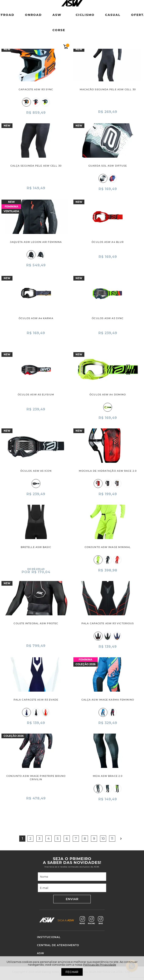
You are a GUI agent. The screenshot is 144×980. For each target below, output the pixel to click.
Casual (113, 15)
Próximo (121, 839)
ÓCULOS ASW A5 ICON (36, 471)
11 (112, 839)
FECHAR (72, 972)
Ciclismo (85, 15)
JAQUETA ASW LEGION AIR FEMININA (36, 242)
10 (103, 839)
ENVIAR (72, 899)
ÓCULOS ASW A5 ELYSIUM (36, 395)
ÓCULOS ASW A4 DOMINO (108, 395)
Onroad (33, 15)
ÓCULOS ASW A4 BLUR (108, 242)
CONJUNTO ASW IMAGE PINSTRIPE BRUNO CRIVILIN (36, 778)
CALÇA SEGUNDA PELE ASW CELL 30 (36, 166)
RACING (91, 920)
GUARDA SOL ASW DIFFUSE (108, 166)
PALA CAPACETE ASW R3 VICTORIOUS (108, 623)
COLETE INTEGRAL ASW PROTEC (36, 623)
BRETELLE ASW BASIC (36, 547)
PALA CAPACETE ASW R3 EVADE (36, 700)
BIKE (101, 920)
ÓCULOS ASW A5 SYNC (108, 318)
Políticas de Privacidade (100, 965)
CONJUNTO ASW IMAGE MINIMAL (108, 547)
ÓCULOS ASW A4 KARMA (36, 318)
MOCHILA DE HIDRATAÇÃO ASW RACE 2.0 (108, 471)
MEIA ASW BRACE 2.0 (108, 776)
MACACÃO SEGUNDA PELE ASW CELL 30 (108, 89)
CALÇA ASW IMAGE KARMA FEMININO (108, 700)
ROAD (82, 920)
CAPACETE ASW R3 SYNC (36, 89)
